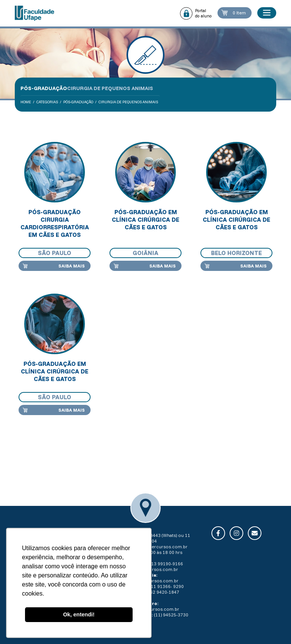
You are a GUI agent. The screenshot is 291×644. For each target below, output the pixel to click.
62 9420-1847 (165, 592)
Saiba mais (72, 266)
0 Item (239, 13)
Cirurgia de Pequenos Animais (128, 102)
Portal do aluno (203, 13)
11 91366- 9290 (167, 586)
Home (26, 102)
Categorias (47, 102)
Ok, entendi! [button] (79, 614)
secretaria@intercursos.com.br (154, 547)
